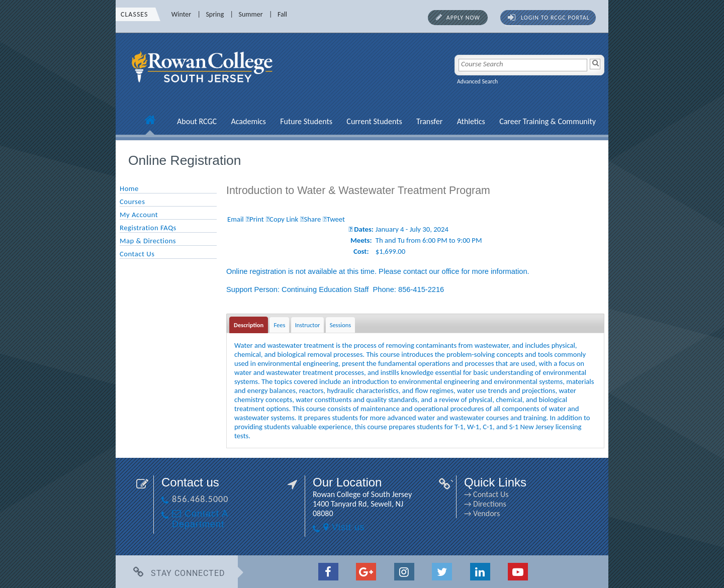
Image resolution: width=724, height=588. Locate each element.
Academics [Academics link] (248, 121)
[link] (204, 88)
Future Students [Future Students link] (306, 121)
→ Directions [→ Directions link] (485, 504)
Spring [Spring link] (215, 14)
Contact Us (137, 254)
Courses (132, 202)
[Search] (595, 64)
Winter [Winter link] (181, 14)
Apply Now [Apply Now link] (463, 18)
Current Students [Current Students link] (374, 121)
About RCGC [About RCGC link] (197, 121)
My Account (139, 215)
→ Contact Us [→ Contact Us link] (486, 494)
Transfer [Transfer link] (429, 121)
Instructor (308, 325)
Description (249, 325)
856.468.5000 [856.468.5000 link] (200, 499)
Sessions (341, 325)
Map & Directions (148, 241)
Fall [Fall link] (282, 14)
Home (129, 188)
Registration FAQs (148, 228)
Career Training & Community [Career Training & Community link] (548, 121)
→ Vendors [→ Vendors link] (482, 513)
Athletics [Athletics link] (471, 121)
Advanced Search (477, 81)
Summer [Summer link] (251, 14)
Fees (279, 325)
